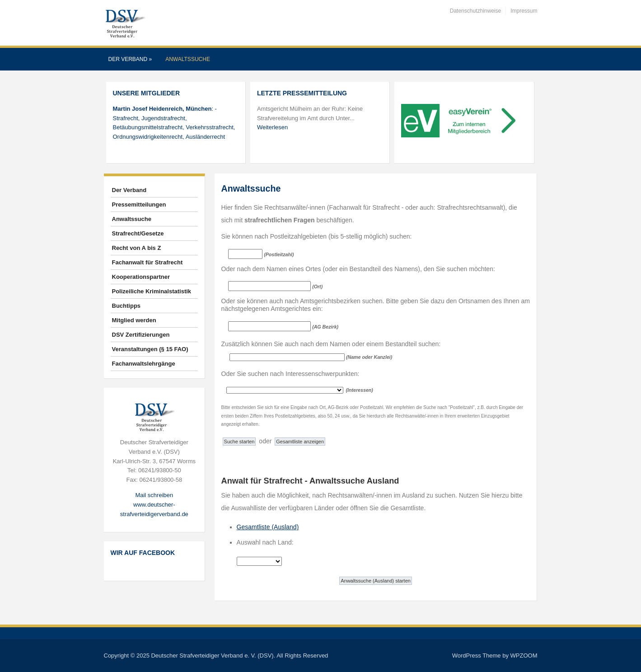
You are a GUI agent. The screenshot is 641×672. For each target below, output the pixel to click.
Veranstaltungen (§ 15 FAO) (150, 349)
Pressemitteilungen (139, 204)
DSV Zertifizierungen (141, 335)
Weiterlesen (272, 127)
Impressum (524, 11)
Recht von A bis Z (137, 248)
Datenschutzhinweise (475, 11)
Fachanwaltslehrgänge (144, 364)
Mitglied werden (134, 320)
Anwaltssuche (188, 59)
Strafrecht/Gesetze (138, 233)
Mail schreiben (154, 495)
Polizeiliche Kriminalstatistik (152, 291)
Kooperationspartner (141, 277)
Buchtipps (126, 306)
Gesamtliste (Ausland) (268, 527)
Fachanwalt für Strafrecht (147, 262)
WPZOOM (524, 656)
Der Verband (130, 59)
